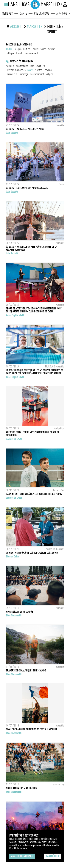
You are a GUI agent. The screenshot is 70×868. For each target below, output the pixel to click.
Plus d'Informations (18, 848)
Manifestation (22, 66)
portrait (51, 49)
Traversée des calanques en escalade (26, 671)
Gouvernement (37, 74)
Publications (42, 13)
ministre (38, 70)
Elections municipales (16, 70)
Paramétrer (52, 856)
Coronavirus (11, 74)
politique (10, 53)
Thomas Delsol (13, 557)
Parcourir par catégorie (19, 45)
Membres (7, 13)
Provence (48, 70)
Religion (49, 74)
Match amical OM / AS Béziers (21, 788)
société (35, 49)
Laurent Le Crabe (14, 439)
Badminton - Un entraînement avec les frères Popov (34, 494)
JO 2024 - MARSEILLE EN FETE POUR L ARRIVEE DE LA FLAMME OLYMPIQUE (32, 248)
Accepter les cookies (22, 856)
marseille (10, 66)
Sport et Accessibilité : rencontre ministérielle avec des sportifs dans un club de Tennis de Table (34, 310)
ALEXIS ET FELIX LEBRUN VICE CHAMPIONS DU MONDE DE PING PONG (33, 434)
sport (43, 49)
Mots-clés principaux (22, 61)
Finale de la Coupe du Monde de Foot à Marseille (32, 729)
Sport (30, 70)
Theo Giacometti (14, 615)
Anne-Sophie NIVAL (15, 315)
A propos (62, 13)
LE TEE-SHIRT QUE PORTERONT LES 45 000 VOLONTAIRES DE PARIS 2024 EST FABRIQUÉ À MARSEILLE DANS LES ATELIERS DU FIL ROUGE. (35, 372)
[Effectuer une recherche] (60, 4)
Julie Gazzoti (12, 133)
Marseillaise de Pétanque (19, 612)
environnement (31, 53)
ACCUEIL (16, 27)
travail (19, 53)
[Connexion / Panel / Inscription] (65, 4)
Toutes (9, 49)
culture (27, 49)
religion (18, 49)
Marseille (35, 27)
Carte (23, 13)
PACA (32, 66)
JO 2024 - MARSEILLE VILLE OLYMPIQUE (25, 129)
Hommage (24, 74)
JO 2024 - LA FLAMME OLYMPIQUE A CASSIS (27, 188)
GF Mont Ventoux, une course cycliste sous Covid (32, 553)
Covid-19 (40, 66)
